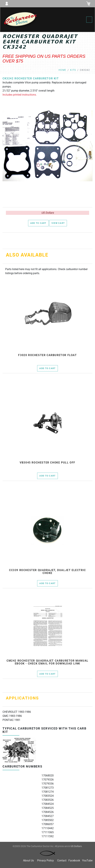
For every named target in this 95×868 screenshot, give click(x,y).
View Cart (58, 223)
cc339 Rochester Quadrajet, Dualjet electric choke (47, 572)
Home (62, 70)
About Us (28, 860)
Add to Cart (38, 223)
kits (73, 70)
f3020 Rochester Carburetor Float (47, 355)
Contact (62, 860)
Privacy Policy (45, 860)
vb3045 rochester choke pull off (47, 463)
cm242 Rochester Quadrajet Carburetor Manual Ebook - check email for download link (47, 662)
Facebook (74, 860)
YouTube (87, 860)
